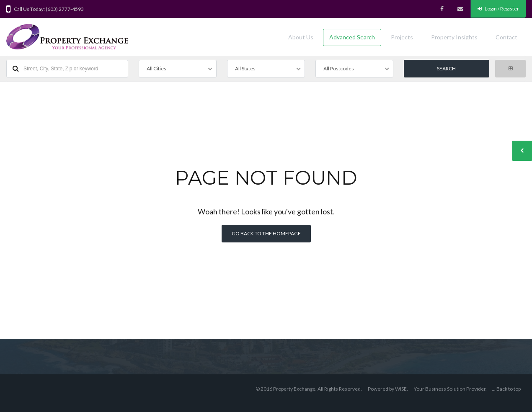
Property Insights (454, 37)
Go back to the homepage (266, 233)
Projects (402, 37)
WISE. (402, 389)
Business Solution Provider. (456, 389)
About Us (301, 37)
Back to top (509, 389)
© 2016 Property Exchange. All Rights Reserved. (309, 389)
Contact (506, 37)
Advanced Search (352, 37)
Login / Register (498, 9)
